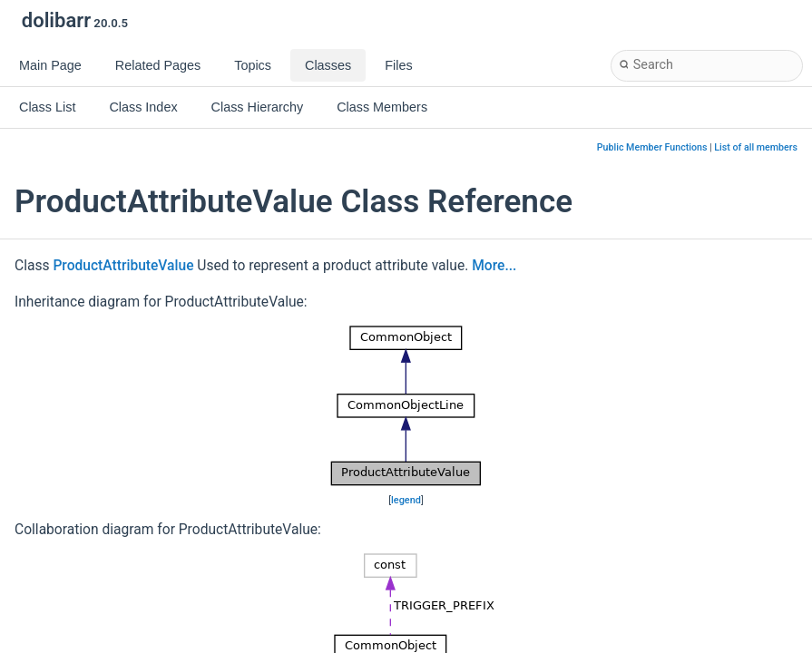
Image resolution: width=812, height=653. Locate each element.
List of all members (756, 147)
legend (406, 500)
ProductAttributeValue (123, 266)
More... (494, 266)
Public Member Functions (652, 147)
